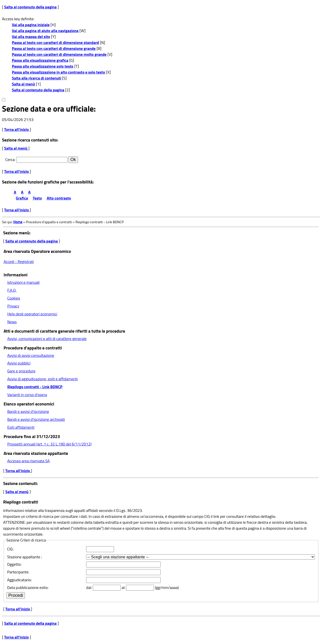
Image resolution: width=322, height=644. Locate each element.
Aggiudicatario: (19, 580)
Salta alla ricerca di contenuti (37, 78)
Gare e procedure (21, 371)
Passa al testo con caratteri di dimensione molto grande (59, 54)
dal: (89, 587)
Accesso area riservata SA (28, 461)
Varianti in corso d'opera (27, 395)
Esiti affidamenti (21, 427)
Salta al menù (23, 84)
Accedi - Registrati (19, 262)
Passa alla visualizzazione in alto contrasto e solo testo (58, 72)
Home (18, 222)
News (12, 322)
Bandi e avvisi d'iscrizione (28, 411)
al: (124, 587)
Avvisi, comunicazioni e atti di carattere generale (47, 339)
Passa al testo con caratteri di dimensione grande (54, 48)
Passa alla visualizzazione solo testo (43, 66)
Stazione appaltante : (25, 557)
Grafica (22, 198)
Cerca (10, 160)
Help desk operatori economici (32, 314)
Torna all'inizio (17, 129)
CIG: (10, 549)
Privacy (13, 306)
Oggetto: (14, 564)
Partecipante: (18, 572)
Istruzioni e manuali (23, 282)
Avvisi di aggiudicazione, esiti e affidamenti (42, 379)
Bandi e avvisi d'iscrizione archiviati (36, 419)
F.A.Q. (12, 290)
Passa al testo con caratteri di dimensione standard (55, 42)
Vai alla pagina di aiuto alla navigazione (45, 31)
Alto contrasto (59, 198)
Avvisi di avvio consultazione (31, 355)
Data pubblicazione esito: (28, 587)
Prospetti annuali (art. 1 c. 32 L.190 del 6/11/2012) (49, 444)
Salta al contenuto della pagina (30, 7)
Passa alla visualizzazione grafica (40, 60)
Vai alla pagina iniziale (31, 25)
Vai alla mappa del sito (31, 37)
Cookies (14, 298)
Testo (37, 198)
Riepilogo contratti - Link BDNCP (35, 387)
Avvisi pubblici (19, 363)
